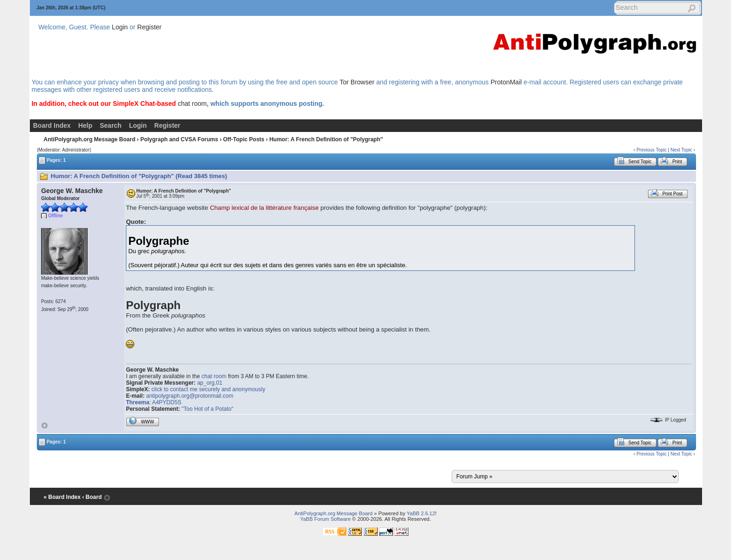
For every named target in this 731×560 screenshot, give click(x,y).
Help (85, 125)
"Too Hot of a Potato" (208, 409)
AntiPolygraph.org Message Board (90, 139)
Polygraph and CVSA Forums (179, 139)
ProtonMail (506, 82)
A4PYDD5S (167, 402)
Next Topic (681, 150)
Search (111, 125)
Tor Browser (357, 82)
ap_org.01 (210, 383)
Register (149, 27)
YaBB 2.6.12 (421, 513)
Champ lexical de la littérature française (264, 208)
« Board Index (62, 497)
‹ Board (92, 497)
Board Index (52, 125)
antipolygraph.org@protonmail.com (190, 396)
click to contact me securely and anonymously (208, 389)
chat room (192, 104)
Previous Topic (652, 150)
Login (120, 27)
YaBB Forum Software (326, 519)
